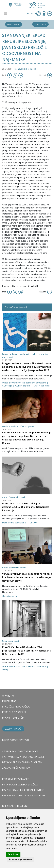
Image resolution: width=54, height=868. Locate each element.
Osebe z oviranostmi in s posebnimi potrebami (24, 383)
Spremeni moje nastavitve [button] (20, 859)
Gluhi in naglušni (23, 386)
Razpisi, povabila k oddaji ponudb (23, 790)
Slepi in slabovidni (42, 386)
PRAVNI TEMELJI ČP (13, 718)
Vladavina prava (9, 596)
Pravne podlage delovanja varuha (24, 795)
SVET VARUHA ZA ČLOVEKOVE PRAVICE (23, 757)
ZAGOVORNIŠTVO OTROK (16, 768)
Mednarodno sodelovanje (14, 523)
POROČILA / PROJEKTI (14, 712)
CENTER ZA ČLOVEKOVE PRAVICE (20, 751)
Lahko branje (14, 24)
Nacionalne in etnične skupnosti (18, 426)
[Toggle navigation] (6, 14)
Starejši (6, 669)
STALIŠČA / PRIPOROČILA (16, 707)
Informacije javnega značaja (20, 785)
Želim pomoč (40, 24)
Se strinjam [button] (13, 854)
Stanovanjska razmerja (25, 69)
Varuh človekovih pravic (14, 497)
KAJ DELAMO (9, 701)
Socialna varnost (11, 641)
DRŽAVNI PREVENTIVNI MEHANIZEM (22, 762)
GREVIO (33, 523)
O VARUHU (8, 696)
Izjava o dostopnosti (16, 740)
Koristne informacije (16, 779)
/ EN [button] (31, 14)
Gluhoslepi (7, 386)
